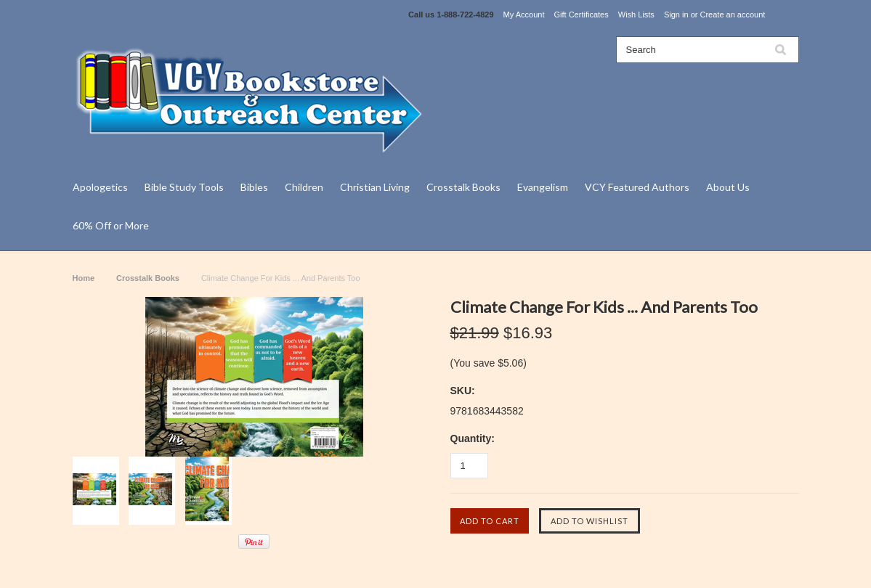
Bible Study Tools (184, 187)
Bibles (254, 187)
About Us (728, 187)
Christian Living (375, 187)
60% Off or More (111, 225)
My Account (524, 15)
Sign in (676, 15)
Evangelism (543, 187)
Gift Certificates (582, 15)
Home (84, 278)
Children (304, 187)
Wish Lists (636, 15)
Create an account (732, 15)
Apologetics (100, 187)
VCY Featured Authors (637, 187)
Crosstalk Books (463, 187)
